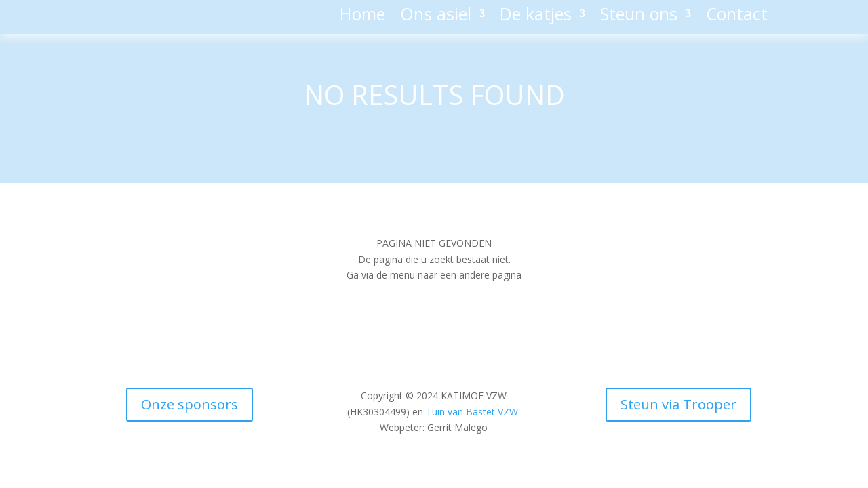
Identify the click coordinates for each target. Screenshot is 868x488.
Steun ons (639, 16)
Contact (737, 16)
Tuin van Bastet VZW (472, 412)
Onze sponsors (190, 404)
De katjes (536, 16)
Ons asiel (436, 16)
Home (362, 16)
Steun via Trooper (678, 404)
